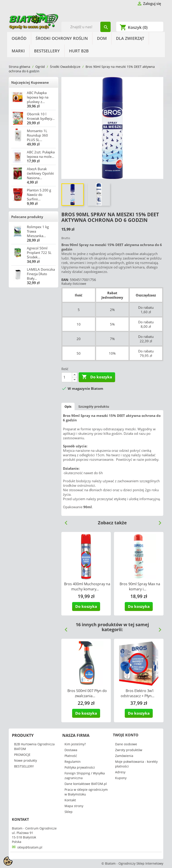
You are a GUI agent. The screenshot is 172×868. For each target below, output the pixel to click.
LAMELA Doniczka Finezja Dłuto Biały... (41, 274)
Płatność (71, 756)
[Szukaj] (86, 27)
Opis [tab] (68, 406)
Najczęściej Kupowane (30, 82)
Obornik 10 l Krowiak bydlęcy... (41, 116)
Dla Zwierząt (130, 38)
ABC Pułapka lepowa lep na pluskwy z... (38, 97)
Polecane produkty (27, 217)
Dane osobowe (126, 744)
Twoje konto (126, 735)
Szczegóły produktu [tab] (94, 406)
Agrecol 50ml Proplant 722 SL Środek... (39, 253)
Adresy (120, 772)
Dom (102, 38)
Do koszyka (97, 377)
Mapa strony (74, 806)
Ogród (19, 38)
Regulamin (73, 762)
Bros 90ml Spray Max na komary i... (140, 586)
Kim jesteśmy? (75, 744)
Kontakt (70, 800)
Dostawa (71, 750)
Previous (64, 521)
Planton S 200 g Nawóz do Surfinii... (39, 195)
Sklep (69, 812)
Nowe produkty (26, 760)
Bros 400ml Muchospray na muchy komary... (87, 586)
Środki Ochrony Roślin (62, 38)
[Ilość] (67, 377)
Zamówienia (124, 756)
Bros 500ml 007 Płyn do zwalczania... (87, 693)
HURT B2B (79, 51)
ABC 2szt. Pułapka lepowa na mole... (41, 154)
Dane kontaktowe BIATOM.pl (86, 784)
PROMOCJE (22, 755)
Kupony (121, 778)
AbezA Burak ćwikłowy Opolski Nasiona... (40, 173)
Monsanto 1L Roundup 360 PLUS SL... (37, 135)
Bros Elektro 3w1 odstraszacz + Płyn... (138, 693)
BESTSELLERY (47, 51)
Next (158, 521)
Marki (18, 51)
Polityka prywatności (80, 767)
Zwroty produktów (129, 750)
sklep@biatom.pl (30, 847)
